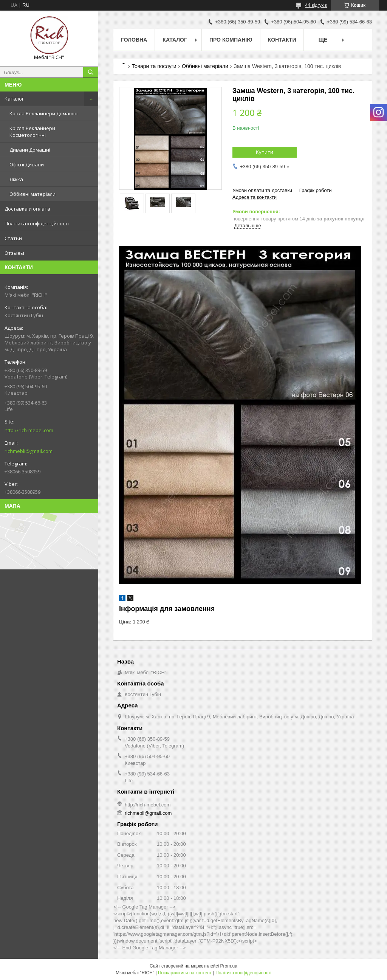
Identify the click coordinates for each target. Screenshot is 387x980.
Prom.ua (229, 966)
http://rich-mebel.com (29, 430)
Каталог (14, 99)
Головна (134, 40)
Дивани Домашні (30, 150)
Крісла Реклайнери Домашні (43, 113)
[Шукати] (91, 72)
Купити (265, 152)
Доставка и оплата (27, 209)
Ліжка (16, 179)
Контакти (282, 40)
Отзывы (14, 253)
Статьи (13, 238)
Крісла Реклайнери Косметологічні (32, 132)
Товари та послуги (154, 66)
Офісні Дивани (27, 164)
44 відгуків (316, 5)
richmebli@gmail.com (29, 451)
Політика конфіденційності (37, 223)
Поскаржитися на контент (185, 973)
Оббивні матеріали (33, 194)
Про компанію (231, 40)
